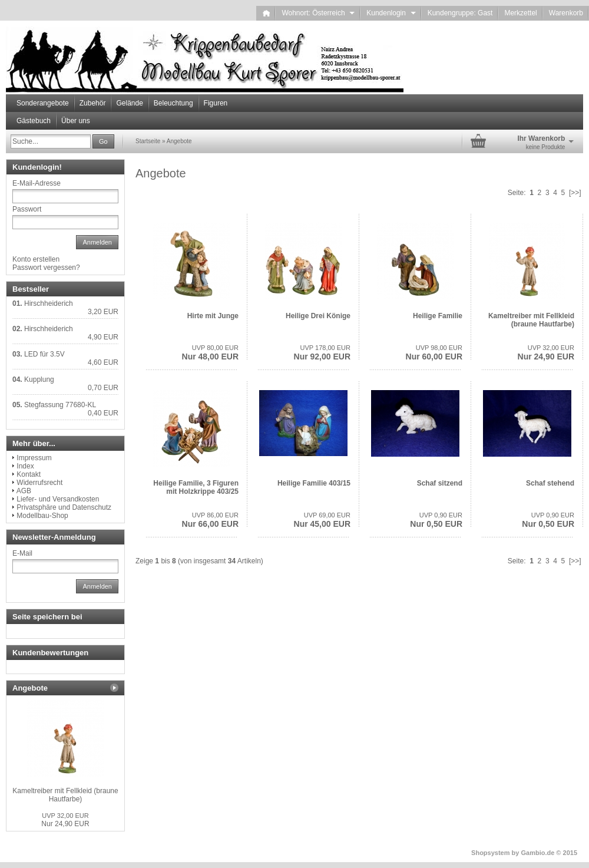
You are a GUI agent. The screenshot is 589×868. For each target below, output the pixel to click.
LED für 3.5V (44, 354)
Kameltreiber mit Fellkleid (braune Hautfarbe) (531, 320)
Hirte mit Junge (213, 316)
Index (25, 466)
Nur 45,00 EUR (322, 520)
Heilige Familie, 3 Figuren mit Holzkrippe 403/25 (196, 487)
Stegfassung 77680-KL (60, 405)
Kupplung (39, 379)
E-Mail (22, 553)
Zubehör (93, 103)
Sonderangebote (43, 103)
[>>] (575, 193)
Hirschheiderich (49, 303)
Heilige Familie (438, 316)
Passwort (27, 209)
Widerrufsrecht (39, 483)
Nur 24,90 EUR (546, 353)
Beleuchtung (173, 103)
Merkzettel (520, 13)
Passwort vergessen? (46, 268)
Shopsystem (490, 853)
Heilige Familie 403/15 (314, 483)
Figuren (216, 103)
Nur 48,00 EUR (210, 353)
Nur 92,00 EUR (322, 353)
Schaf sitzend (440, 483)
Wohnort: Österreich (318, 13)
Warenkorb (566, 13)
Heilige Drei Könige (318, 316)
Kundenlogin (391, 13)
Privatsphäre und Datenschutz (64, 507)
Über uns (76, 121)
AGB (24, 491)
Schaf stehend (550, 483)
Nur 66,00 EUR (210, 520)
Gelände (129, 103)
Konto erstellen (36, 259)
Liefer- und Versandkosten (58, 499)
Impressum (34, 458)
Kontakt (29, 474)
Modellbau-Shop (42, 516)
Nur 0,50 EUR (436, 520)
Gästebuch (34, 121)
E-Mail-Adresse (37, 183)
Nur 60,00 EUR (434, 353)
